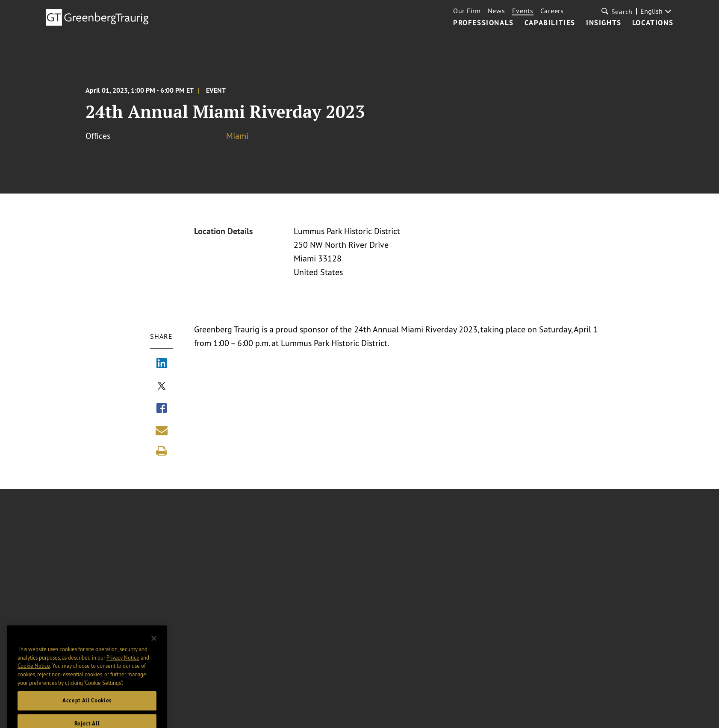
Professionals (483, 23)
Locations (653, 23)
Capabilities (550, 23)
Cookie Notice (34, 675)
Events (523, 11)
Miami (237, 136)
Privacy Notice (123, 666)
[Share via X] (162, 387)
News (497, 11)
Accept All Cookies (87, 710)
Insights (604, 23)
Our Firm (467, 11)
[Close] (154, 648)
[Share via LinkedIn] (162, 364)
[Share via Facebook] (162, 409)
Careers (552, 11)
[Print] (162, 451)
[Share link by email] (162, 430)
